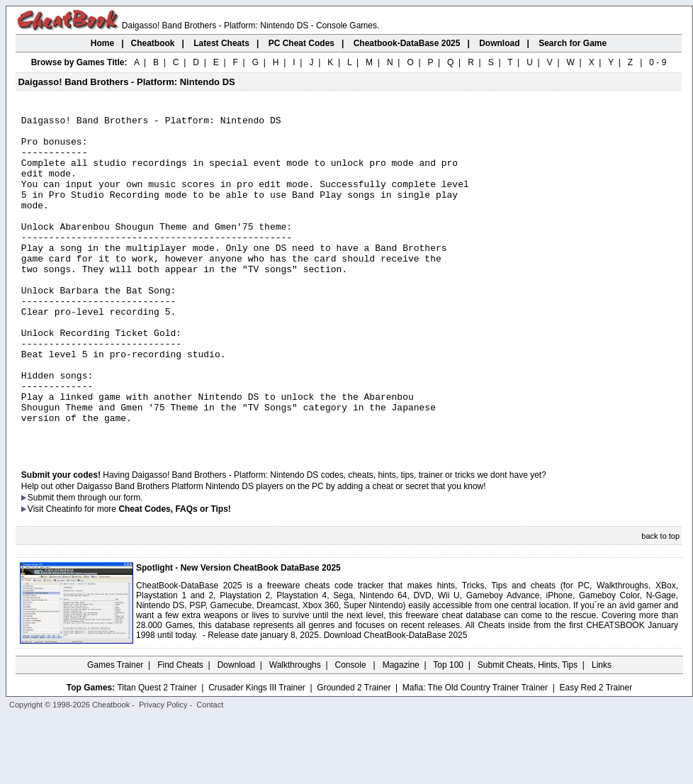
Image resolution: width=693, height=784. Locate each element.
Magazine (401, 731)
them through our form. (100, 564)
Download (236, 731)
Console (352, 731)
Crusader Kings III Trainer (257, 754)
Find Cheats (180, 731)
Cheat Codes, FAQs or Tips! (174, 575)
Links (602, 731)
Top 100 (448, 731)
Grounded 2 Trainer (354, 754)
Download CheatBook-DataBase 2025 (396, 701)
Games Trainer (115, 731)
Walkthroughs (295, 731)
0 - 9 (658, 62)
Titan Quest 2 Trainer (157, 754)
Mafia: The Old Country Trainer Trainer (475, 754)
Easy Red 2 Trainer (596, 754)
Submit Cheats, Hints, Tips (528, 731)
